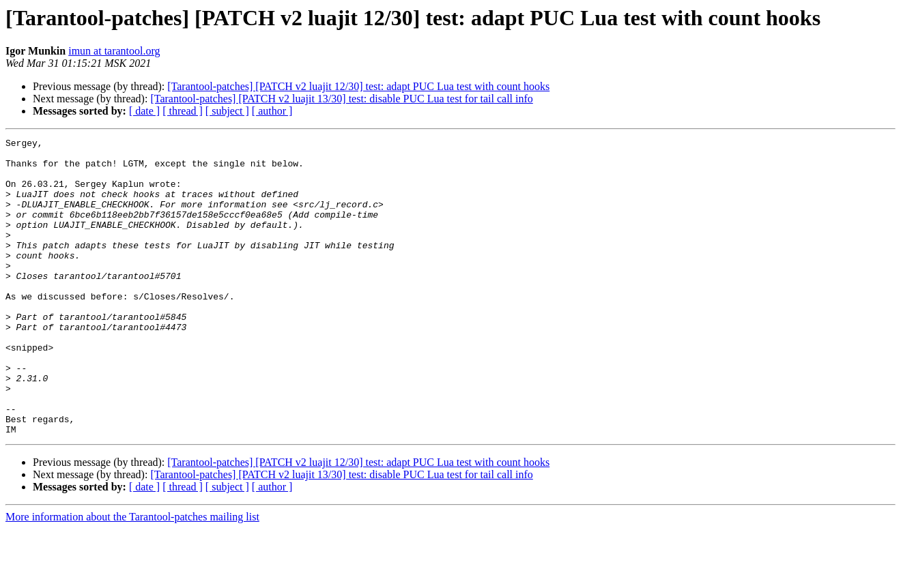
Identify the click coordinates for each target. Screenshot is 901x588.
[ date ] (144, 111)
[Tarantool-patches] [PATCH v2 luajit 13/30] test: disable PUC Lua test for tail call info (341, 99)
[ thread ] (183, 111)
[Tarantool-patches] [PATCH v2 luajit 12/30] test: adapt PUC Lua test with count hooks (358, 86)
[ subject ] (227, 111)
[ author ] (272, 111)
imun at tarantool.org (114, 51)
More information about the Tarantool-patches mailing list (132, 576)
